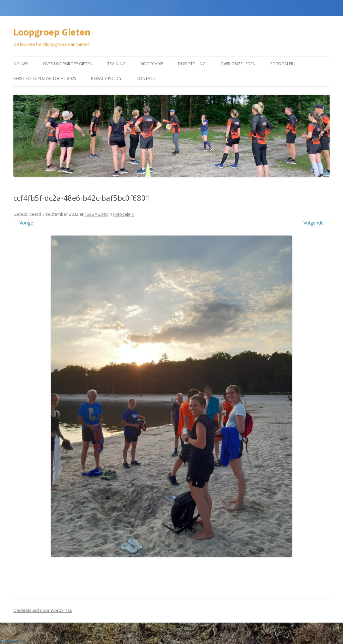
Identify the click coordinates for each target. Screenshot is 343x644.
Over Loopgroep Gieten (68, 64)
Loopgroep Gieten (52, 32)
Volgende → (317, 223)
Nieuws (21, 64)
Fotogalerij (283, 64)
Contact (146, 78)
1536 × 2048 (96, 214)
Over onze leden (238, 64)
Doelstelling (192, 64)
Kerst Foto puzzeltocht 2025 (45, 78)
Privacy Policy (106, 78)
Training (116, 64)
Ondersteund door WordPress (43, 610)
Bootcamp (152, 64)
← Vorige (23, 223)
